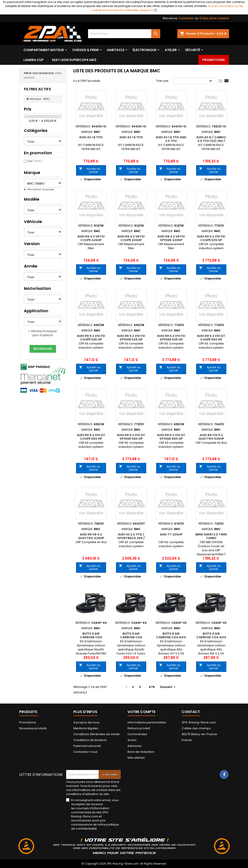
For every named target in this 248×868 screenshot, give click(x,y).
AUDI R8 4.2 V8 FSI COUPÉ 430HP (131, 238)
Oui (35, 161)
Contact (191, 712)
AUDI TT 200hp (171, 534)
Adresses (134, 746)
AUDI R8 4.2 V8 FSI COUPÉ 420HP (91, 238)
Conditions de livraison (90, 740)
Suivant (168, 687)
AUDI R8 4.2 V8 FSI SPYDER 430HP (171, 238)
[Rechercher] (124, 34)
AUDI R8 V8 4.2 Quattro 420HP (91, 536)
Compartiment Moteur (44, 50)
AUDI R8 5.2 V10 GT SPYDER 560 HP (131, 437)
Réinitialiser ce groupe (40, 189)
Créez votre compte (214, 18)
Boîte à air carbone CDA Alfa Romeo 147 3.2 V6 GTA (171, 639)
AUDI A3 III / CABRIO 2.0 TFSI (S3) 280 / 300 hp (211, 141)
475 (152, 687)
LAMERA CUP (34, 60)
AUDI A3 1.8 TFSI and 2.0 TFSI (171, 139)
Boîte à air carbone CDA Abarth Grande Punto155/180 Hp (91, 639)
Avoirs (132, 740)
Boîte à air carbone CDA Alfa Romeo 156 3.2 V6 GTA (211, 639)
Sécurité (192, 50)
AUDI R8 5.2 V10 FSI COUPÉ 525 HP (211, 238)
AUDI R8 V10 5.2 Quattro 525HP (211, 437)
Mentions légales (86, 728)
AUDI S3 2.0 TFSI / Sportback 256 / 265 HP (131, 538)
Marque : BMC (40, 99)
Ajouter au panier (90, 170)
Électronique (145, 50)
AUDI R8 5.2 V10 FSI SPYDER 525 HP (131, 338)
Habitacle (116, 50)
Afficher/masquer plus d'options (44, 333)
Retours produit (139, 728)
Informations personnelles (147, 722)
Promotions (214, 60)
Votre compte (141, 712)
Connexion (186, 18)
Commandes (137, 734)
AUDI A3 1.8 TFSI (91, 137)
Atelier (171, 50)
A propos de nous (86, 722)
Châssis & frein (85, 50)
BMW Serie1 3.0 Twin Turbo (211, 536)
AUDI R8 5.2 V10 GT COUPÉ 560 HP (211, 338)
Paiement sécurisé (87, 746)
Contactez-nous (85, 752)
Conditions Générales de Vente (96, 734)
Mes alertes (136, 758)
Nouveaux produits (33, 728)
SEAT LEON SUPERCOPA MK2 (74, 60)
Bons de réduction (141, 752)
